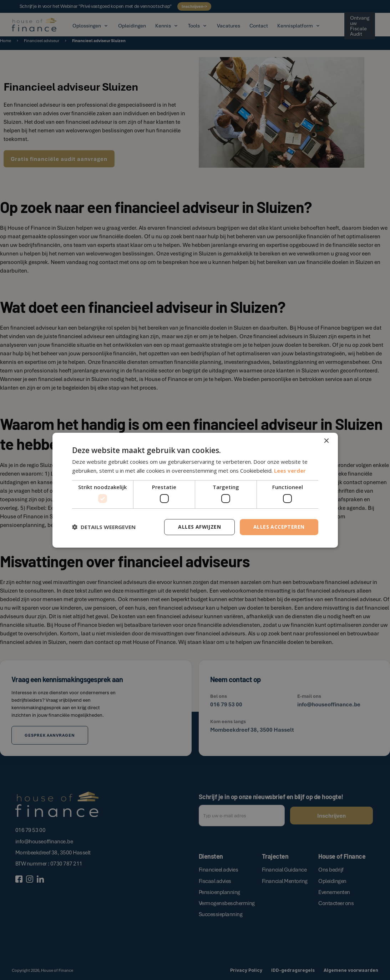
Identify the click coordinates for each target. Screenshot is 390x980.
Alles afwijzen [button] (199, 527)
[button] (104, 527)
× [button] (326, 441)
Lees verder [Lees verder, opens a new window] (290, 471)
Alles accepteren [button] (279, 527)
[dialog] (195, 490)
